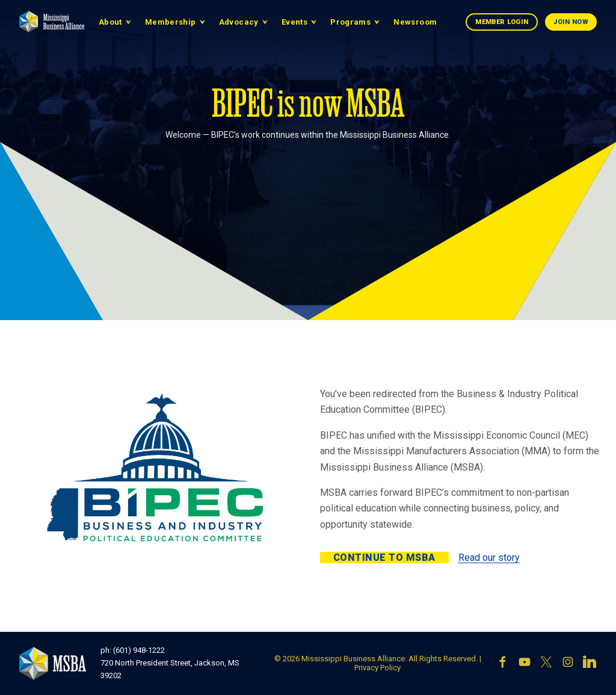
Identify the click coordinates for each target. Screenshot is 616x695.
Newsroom (415, 22)
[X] (546, 663)
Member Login (502, 22)
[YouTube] (525, 663)
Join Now (571, 22)
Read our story (489, 558)
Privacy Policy (377, 668)
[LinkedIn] (590, 663)
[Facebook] (503, 663)
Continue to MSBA (384, 558)
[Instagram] (568, 663)
